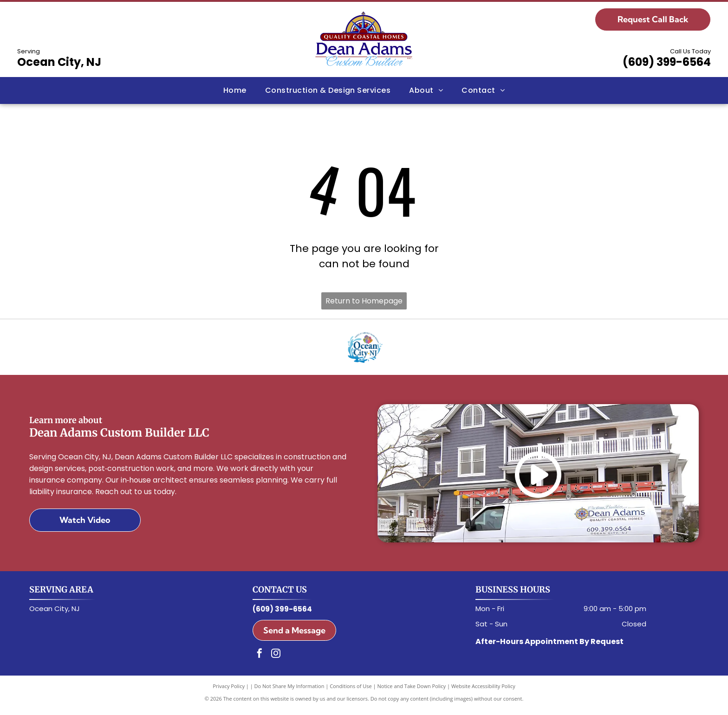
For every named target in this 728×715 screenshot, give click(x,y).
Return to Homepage (364, 301)
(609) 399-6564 (667, 62)
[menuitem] (235, 90)
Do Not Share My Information (289, 692)
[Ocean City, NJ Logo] (364, 350)
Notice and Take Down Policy (412, 692)
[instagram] (276, 660)
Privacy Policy (229, 692)
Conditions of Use (351, 692)
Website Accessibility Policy (483, 692)
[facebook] (260, 660)
